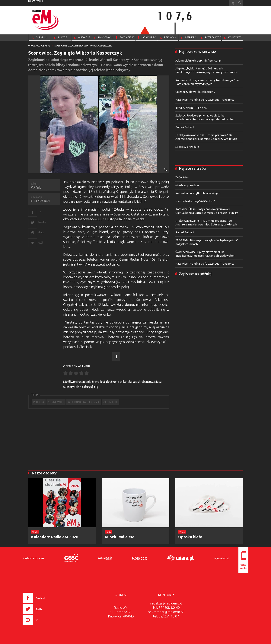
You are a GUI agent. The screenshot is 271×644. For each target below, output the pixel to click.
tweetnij (42, 222)
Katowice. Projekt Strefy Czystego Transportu (205, 100)
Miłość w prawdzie (187, 147)
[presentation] (42, 626)
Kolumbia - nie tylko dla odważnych (198, 193)
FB (40, 212)
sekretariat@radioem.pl (166, 612)
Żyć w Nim (182, 177)
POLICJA (39, 402)
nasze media (36, 1)
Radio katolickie (33, 558)
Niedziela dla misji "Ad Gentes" (195, 201)
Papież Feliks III (185, 127)
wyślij (41, 242)
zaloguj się (90, 387)
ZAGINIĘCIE (110, 402)
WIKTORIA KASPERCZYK (84, 402)
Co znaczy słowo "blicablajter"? (195, 92)
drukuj (41, 232)
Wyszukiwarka (240, 3)
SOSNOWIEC (56, 402)
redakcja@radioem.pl (166, 603)
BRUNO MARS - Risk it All (191, 108)
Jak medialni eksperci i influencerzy (198, 61)
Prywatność (221, 558)
